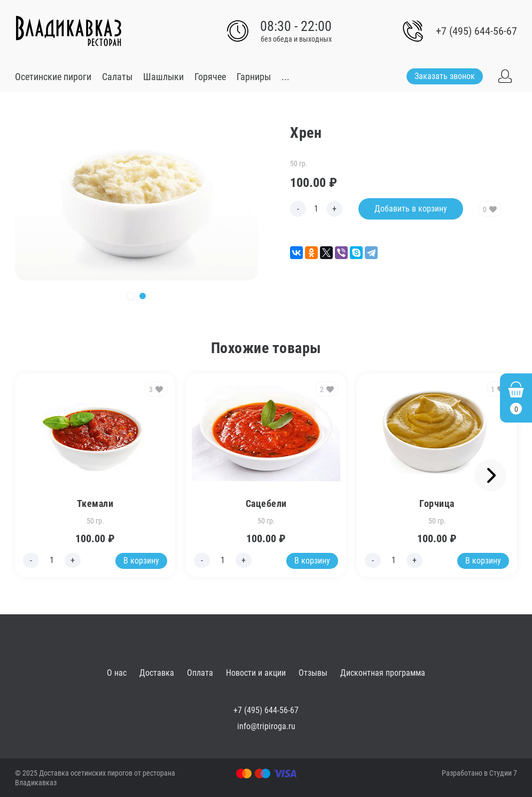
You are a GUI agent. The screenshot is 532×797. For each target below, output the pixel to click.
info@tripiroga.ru (266, 726)
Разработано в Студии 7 (479, 773)
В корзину (141, 561)
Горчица (437, 503)
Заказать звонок (445, 76)
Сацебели (266, 503)
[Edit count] (316, 209)
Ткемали (95, 503)
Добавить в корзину (411, 209)
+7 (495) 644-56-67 (476, 31)
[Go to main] (68, 31)
